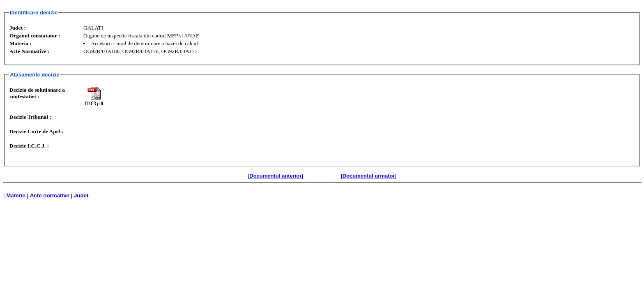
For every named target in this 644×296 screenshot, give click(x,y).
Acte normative (50, 195)
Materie (16, 195)
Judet (81, 195)
